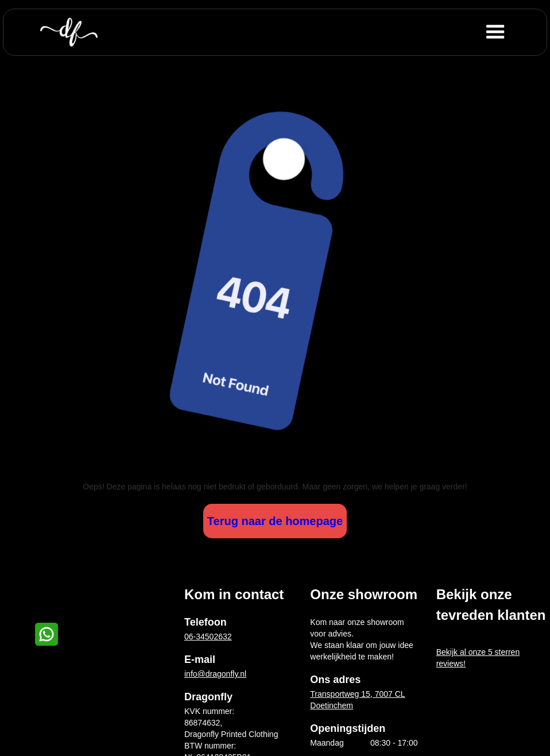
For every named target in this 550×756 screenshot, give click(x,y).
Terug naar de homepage (275, 521)
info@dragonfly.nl (215, 674)
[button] (514, 32)
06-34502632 (208, 637)
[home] (69, 32)
